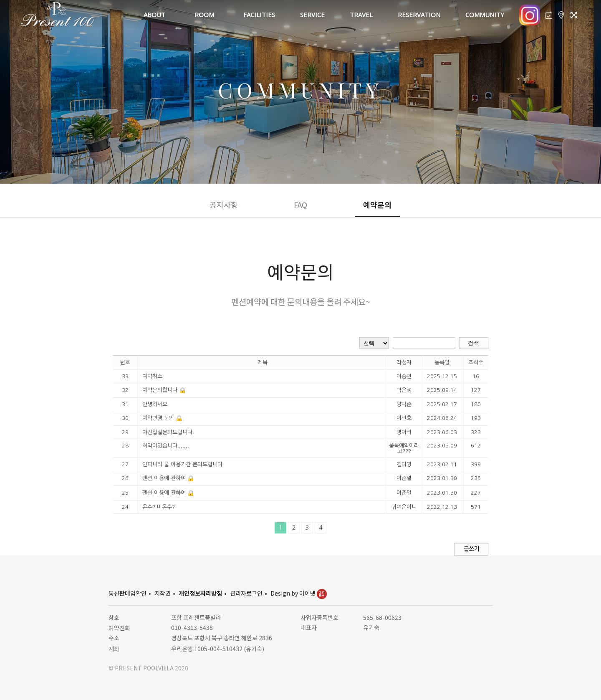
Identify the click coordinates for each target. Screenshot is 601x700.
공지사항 (224, 205)
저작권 (163, 593)
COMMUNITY (485, 15)
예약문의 (377, 205)
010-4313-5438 (192, 627)
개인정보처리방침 (200, 593)
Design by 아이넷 (299, 593)
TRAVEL (361, 15)
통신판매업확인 (128, 593)
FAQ (300, 205)
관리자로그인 (246, 593)
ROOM (204, 15)
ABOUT (154, 15)
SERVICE (312, 15)
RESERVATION (419, 15)
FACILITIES (259, 15)
